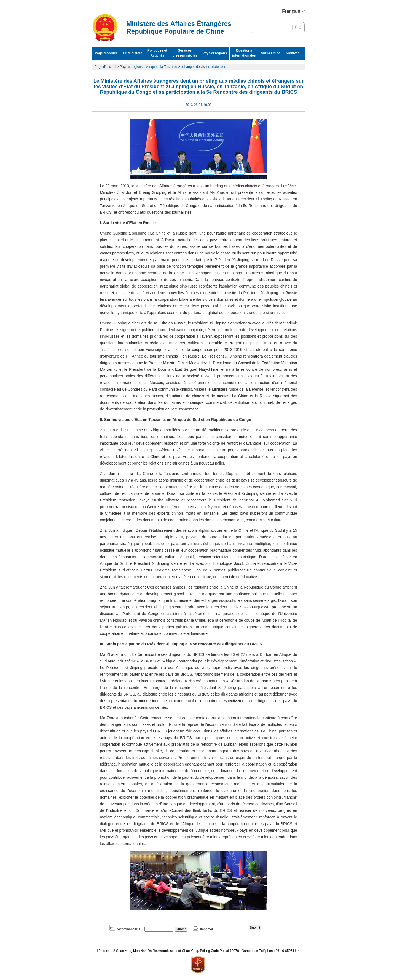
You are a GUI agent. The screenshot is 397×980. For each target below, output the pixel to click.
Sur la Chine (270, 53)
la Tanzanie (169, 67)
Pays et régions (215, 53)
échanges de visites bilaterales (203, 67)
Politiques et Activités (157, 53)
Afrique (151, 67)
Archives (292, 53)
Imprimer (203, 929)
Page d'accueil (106, 53)
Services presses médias (185, 53)
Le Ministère (133, 53)
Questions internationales (244, 53)
